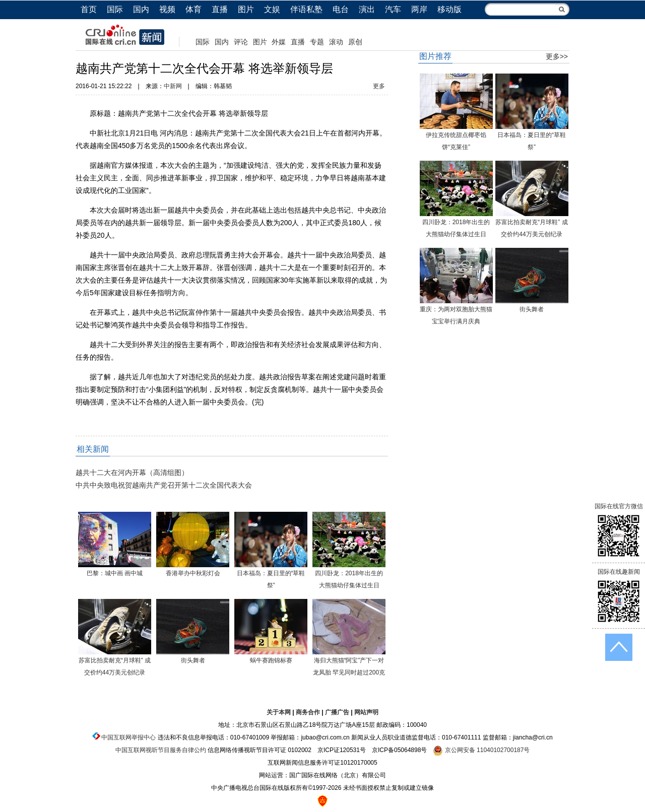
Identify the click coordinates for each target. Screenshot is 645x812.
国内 (141, 9)
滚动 (336, 42)
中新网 (173, 86)
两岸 (419, 9)
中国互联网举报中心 (128, 737)
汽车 (393, 9)
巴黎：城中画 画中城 (115, 573)
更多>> (557, 56)
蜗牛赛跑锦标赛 (271, 660)
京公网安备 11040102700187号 (481, 750)
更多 (379, 86)
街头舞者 (193, 660)
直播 (220, 9)
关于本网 (279, 712)
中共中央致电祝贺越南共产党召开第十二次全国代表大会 (164, 485)
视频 (167, 9)
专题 (317, 42)
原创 (355, 42)
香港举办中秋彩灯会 (193, 573)
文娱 (272, 9)
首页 (89, 9)
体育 (193, 9)
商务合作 (308, 712)
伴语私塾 (306, 9)
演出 (367, 9)
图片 (246, 9)
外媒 (279, 42)
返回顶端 (619, 647)
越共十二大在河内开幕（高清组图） (132, 472)
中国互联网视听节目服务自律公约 (161, 750)
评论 (241, 42)
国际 (115, 9)
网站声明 (366, 712)
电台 (341, 9)
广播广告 (337, 712)
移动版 (449, 9)
